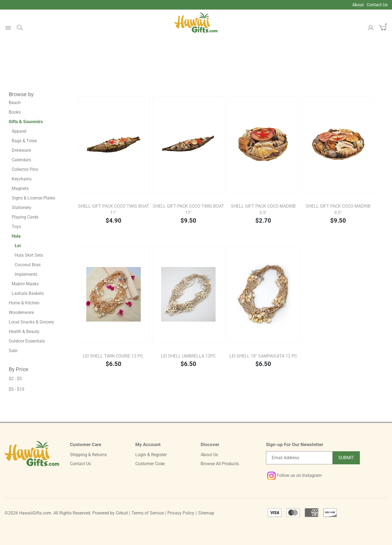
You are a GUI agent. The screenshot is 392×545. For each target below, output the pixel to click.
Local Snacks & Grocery (31, 322)
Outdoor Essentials (27, 341)
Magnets (20, 188)
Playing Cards (25, 217)
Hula (16, 236)
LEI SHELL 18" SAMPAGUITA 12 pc (263, 356)
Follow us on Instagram (295, 475)
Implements (26, 274)
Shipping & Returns (88, 455)
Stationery (22, 208)
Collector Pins (25, 169)
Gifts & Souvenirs (26, 122)
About (358, 5)
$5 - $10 (16, 389)
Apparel (19, 131)
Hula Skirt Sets (29, 255)
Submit (346, 458)
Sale (13, 351)
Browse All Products (220, 464)
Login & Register (151, 455)
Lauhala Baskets (28, 293)
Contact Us (377, 5)
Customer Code (150, 464)
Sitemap (206, 513)
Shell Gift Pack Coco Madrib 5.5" (263, 209)
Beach (15, 103)
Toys (16, 227)
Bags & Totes (24, 141)
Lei (18, 246)
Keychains (22, 179)
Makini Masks (25, 284)
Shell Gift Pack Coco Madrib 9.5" (338, 209)
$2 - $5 (15, 379)
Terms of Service (148, 513)
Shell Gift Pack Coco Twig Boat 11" (114, 209)
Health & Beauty (24, 331)
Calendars (21, 160)
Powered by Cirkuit (110, 513)
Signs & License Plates (33, 198)
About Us (209, 455)
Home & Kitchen (24, 303)
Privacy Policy (181, 513)
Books (15, 112)
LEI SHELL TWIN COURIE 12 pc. (113, 356)
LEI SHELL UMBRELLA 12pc (188, 356)
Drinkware (21, 150)
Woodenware (21, 312)
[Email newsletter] (299, 458)
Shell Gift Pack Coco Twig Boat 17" (188, 209)
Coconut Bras (28, 265)
